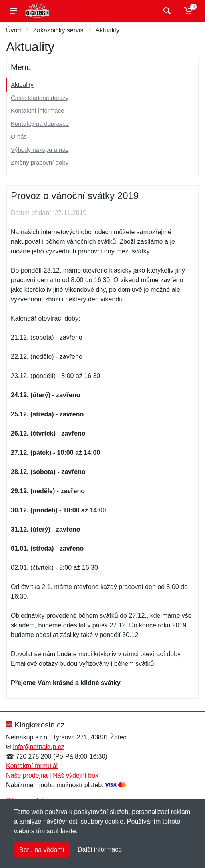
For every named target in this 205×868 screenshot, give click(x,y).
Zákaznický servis (58, 30)
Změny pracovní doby (40, 162)
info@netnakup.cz (38, 747)
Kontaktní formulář (32, 766)
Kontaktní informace (37, 110)
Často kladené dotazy (40, 98)
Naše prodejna (27, 775)
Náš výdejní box (76, 775)
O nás (19, 136)
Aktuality (22, 85)
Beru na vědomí (42, 850)
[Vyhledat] (166, 11)
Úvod (13, 30)
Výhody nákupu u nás (40, 150)
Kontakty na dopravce (40, 124)
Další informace (100, 849)
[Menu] (13, 11)
